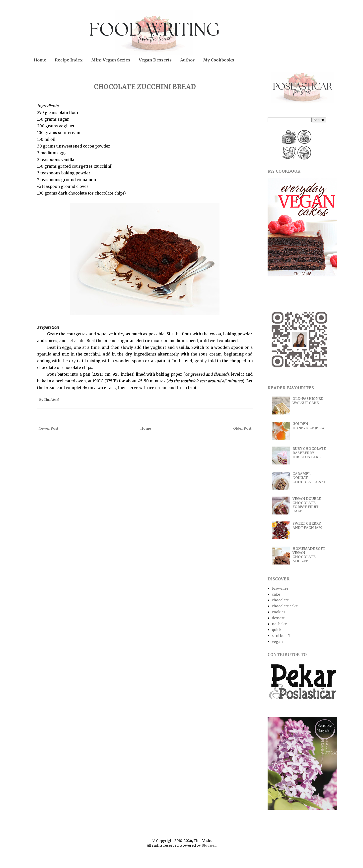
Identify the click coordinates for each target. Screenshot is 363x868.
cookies (279, 612)
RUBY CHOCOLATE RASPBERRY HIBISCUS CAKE (309, 453)
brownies (280, 588)
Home (40, 60)
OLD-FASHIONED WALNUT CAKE (308, 401)
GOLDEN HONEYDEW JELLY (309, 426)
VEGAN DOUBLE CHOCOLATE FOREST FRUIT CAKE (307, 505)
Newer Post (48, 428)
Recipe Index (69, 60)
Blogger (209, 845)
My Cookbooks (219, 60)
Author (187, 60)
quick (277, 630)
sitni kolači (281, 636)
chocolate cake (285, 606)
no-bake (279, 624)
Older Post (242, 428)
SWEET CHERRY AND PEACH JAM (307, 526)
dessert (278, 618)
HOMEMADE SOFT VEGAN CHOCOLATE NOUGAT (309, 555)
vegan (277, 642)
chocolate (280, 600)
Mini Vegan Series (111, 60)
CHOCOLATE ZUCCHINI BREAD (145, 87)
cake (276, 594)
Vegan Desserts (155, 60)
